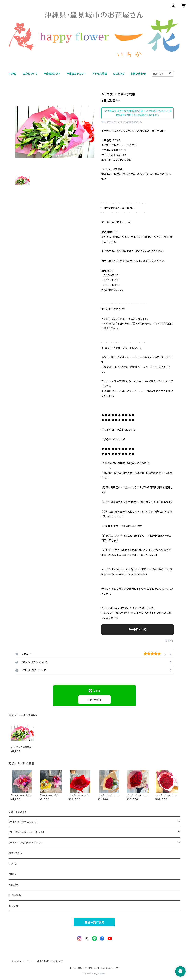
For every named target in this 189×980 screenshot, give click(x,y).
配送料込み (15, 895)
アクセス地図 (100, 74)
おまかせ (13, 906)
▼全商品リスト (52, 74)
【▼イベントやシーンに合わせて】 (26, 832)
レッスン (13, 864)
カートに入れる (138, 629)
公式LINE (119, 74)
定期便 (12, 874)
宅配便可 (14, 885)
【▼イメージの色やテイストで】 (25, 843)
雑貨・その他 (15, 853)
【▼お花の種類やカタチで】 (23, 822)
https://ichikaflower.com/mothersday (124, 574)
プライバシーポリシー (21, 961)
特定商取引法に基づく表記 (50, 961)
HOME (13, 74)
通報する (169, 641)
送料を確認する (135, 122)
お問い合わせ (138, 74)
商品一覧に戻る (94, 922)
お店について (30, 74)
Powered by (94, 974)
